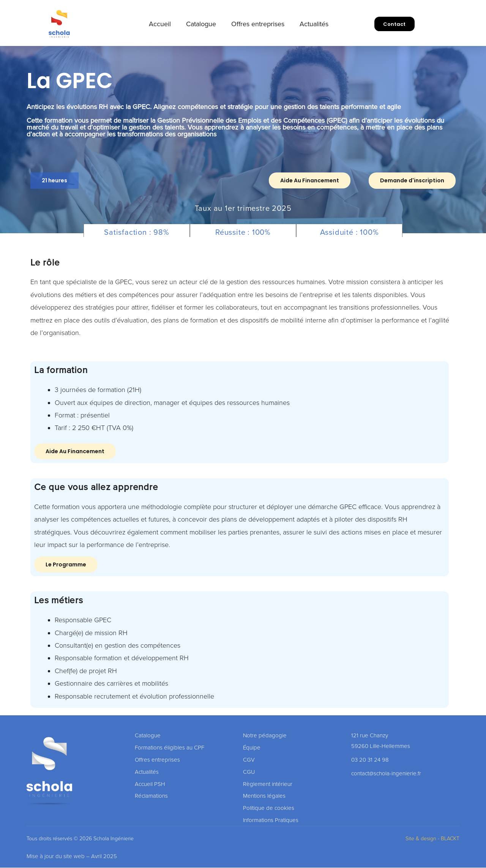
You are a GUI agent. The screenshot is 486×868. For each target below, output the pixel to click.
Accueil (160, 24)
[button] (56, 181)
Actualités (314, 24)
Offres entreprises (258, 24)
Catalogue (201, 24)
